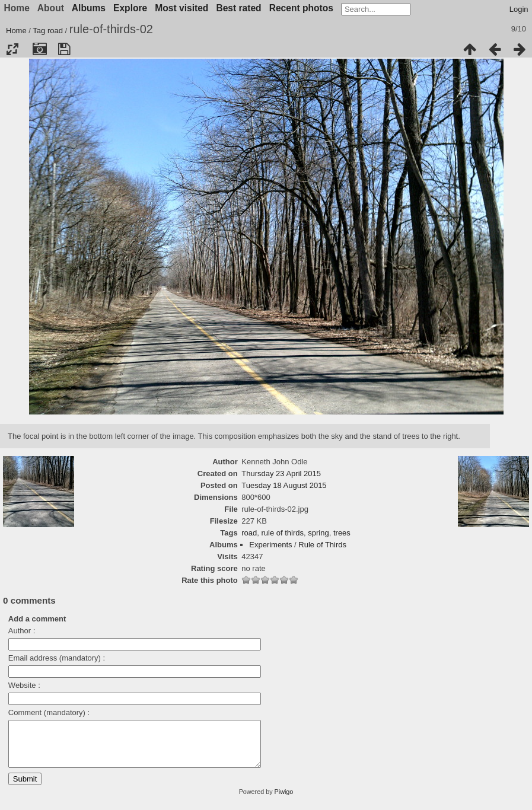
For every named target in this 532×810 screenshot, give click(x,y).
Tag (39, 31)
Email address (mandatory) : (57, 658)
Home (16, 31)
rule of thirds (283, 533)
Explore (130, 8)
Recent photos (301, 8)
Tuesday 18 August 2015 (284, 485)
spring (318, 533)
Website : (24, 685)
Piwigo (284, 801)
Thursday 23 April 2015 (281, 473)
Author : (22, 631)
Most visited (181, 8)
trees (342, 533)
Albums (89, 8)
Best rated (238, 8)
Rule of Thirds (322, 545)
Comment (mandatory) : (49, 712)
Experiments (270, 545)
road (55, 31)
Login (519, 9)
